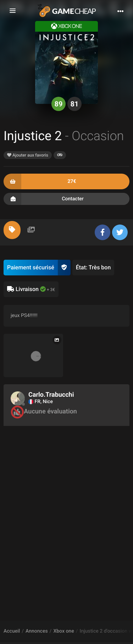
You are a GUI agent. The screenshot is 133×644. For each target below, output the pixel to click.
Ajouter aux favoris (28, 155)
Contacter (66, 199)
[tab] (12, 230)
